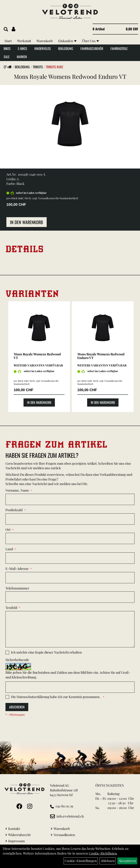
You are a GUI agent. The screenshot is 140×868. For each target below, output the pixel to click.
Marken (22, 57)
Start (8, 41)
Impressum (16, 841)
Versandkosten (64, 835)
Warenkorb (45, 41)
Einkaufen (67, 41)
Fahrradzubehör (92, 48)
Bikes (7, 48)
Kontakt (14, 829)
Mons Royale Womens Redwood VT (37, 356)
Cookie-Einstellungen (81, 861)
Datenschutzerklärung (33, 697)
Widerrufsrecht (19, 835)
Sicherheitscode (17, 660)
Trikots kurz (55, 67)
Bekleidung (66, 48)
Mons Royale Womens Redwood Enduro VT (70, 76)
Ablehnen (108, 861)
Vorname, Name (17, 490)
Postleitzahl (14, 510)
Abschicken (17, 707)
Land (9, 549)
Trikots (38, 67)
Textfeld (11, 608)
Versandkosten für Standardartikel (58, 198)
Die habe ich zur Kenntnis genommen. (56, 697)
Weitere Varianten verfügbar (38, 365)
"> (9, 67)
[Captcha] (70, 687)
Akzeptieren (127, 861)
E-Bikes (23, 48)
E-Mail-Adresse (17, 569)
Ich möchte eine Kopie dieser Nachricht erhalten (46, 652)
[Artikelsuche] (6, 29)
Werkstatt (24, 41)
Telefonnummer (17, 588)
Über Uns (91, 41)
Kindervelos (43, 48)
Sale (7, 57)
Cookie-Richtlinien (103, 853)
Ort (8, 530)
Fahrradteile (119, 48)
